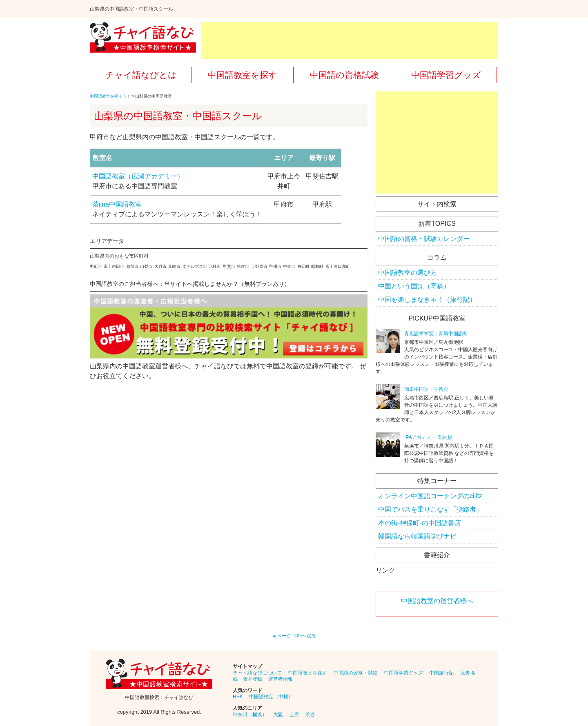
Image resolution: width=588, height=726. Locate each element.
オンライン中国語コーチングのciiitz (430, 496)
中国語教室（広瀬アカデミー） (138, 176)
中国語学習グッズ (446, 75)
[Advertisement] (350, 40)
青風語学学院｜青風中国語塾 (436, 334)
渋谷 (310, 715)
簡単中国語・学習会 (426, 389)
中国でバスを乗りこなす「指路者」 (430, 509)
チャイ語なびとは (141, 75)
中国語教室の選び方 (408, 273)
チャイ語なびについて (257, 673)
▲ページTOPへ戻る (294, 636)
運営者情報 (281, 679)
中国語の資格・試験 (356, 673)
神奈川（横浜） (250, 715)
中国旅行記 (441, 673)
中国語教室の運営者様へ (437, 601)
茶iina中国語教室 (117, 204)
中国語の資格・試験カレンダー (424, 239)
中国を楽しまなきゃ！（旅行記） (427, 300)
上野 (294, 715)
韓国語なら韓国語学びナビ (417, 536)
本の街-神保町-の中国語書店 (420, 523)
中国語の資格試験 (344, 75)
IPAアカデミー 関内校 (428, 437)
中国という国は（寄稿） (414, 286)
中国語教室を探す (243, 75)
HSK (238, 697)
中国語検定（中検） (271, 697)
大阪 (278, 715)
